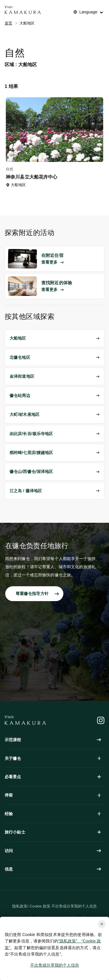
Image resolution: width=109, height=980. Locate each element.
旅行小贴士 (53, 832)
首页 (8, 23)
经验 (53, 814)
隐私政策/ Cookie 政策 (31, 906)
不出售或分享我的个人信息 (55, 965)
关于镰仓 (53, 758)
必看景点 (53, 777)
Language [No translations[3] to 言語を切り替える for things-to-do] (88, 12)
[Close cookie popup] (102, 924)
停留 (53, 795)
